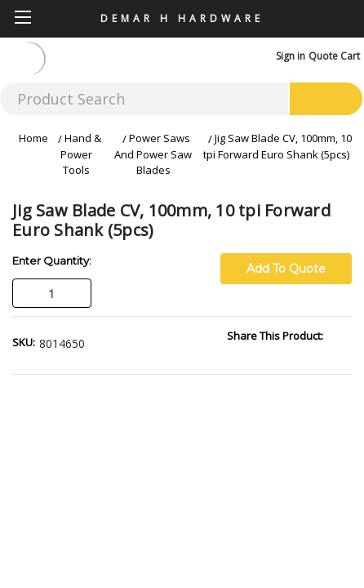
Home (33, 138)
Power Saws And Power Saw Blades (153, 154)
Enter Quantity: (52, 261)
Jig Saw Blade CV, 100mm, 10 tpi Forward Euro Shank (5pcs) (277, 146)
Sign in (291, 56)
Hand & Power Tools (81, 154)
